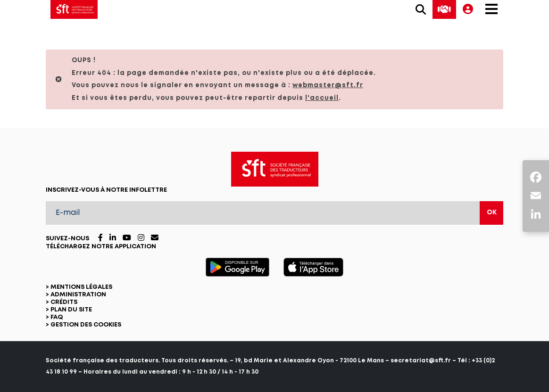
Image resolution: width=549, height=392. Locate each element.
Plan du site (71, 310)
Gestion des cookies (86, 325)
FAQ (57, 317)
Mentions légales (81, 287)
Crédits (64, 302)
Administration (78, 295)
